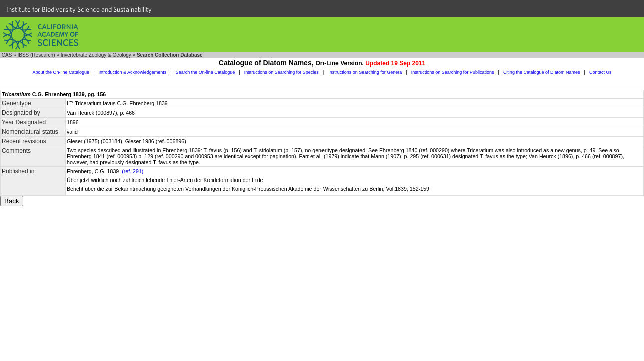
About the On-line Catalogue (61, 72)
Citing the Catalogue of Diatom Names (542, 72)
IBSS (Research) (36, 55)
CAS (7, 55)
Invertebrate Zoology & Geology (96, 55)
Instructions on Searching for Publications (453, 72)
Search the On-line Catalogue (206, 72)
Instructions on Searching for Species (282, 72)
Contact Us (601, 72)
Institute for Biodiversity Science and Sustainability (79, 9)
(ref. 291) (132, 171)
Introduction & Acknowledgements (133, 72)
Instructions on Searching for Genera (365, 72)
